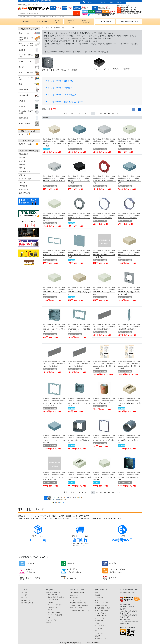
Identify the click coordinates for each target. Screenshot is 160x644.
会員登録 (120, 2)
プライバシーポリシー (77, 608)
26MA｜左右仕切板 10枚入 (127, 329)
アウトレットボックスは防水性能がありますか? (65, 102)
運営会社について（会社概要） (80, 605)
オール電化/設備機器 (54, 612)
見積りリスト (25, 598)
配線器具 (50, 602)
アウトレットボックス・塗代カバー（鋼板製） (112, 63)
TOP (43, 28)
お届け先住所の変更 (27, 603)
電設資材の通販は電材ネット (81, 643)
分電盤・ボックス (53, 607)
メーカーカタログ (76, 600)
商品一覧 (25, 22)
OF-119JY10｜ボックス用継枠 (103, 440)
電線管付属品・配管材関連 (51, 139)
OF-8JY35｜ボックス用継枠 (127, 218)
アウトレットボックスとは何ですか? (60, 81)
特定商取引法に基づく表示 (78, 603)
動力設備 (22, 161)
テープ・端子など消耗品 (55, 615)
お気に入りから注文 (86, 22)
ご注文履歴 (24, 595)
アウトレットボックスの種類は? (59, 88)
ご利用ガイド (90, 2)
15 (113, 114)
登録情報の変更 (25, 600)
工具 (49, 618)
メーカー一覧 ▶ (25, 134)
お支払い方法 (101, 2)
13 (105, 114)
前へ (72, 114)
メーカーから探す (51, 620)
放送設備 (22, 175)
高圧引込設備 (23, 154)
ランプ (50, 610)
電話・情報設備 (24, 172)
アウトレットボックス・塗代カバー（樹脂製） (61, 64)
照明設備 (22, 168)
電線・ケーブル (52, 595)
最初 (65, 114)
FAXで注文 (57, 22)
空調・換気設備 (24, 193)
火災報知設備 (23, 189)
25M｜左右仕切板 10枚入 (101, 329)
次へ (118, 114)
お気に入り (24, 593)
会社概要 (111, 2)
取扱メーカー (42, 22)
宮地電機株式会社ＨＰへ (127, 593)
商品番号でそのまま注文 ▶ (28, 144)
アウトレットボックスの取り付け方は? (61, 95)
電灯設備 (22, 165)
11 (97, 114)
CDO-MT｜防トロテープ (101, 403)
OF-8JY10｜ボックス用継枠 (102, 218)
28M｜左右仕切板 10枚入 (51, 366)
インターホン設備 (25, 179)
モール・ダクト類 (53, 600)
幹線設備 (22, 157)
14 (109, 114)
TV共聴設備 (23, 186)
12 (101, 114)
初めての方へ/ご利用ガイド (79, 593)
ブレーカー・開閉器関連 (55, 605)
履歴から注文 (71, 22)
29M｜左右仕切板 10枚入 (76, 366)
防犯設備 (22, 182)
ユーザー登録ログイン (129, 22)
